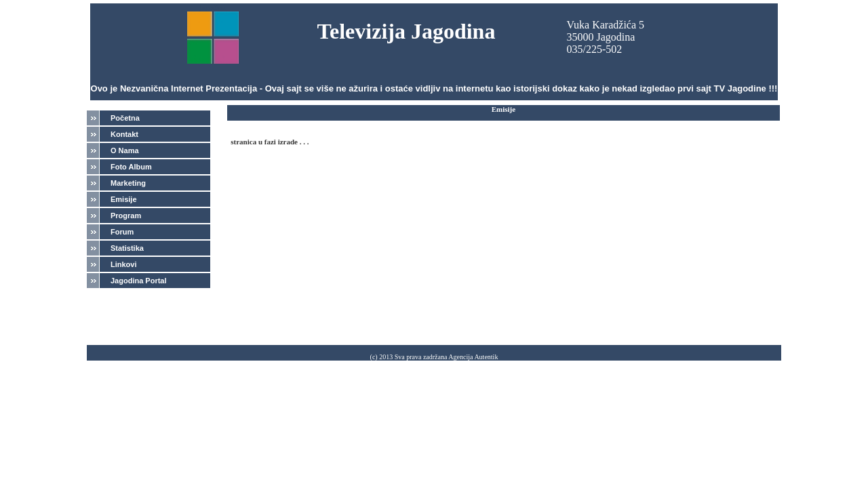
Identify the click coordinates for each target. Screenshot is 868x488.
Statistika (127, 248)
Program (126, 216)
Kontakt (124, 134)
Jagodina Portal (139, 281)
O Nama (125, 150)
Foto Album (131, 167)
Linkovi (124, 264)
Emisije (124, 199)
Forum (122, 232)
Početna (125, 118)
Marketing (128, 183)
